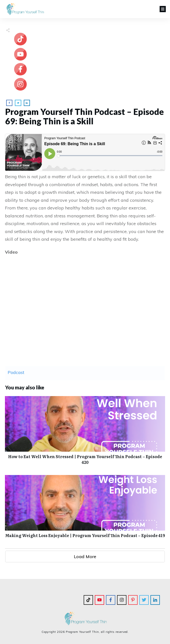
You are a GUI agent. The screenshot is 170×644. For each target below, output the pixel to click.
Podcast (16, 372)
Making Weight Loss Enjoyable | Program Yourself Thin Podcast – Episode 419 (85, 509)
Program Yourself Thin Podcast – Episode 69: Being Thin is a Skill (85, 116)
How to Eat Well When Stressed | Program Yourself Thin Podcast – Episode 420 (85, 433)
